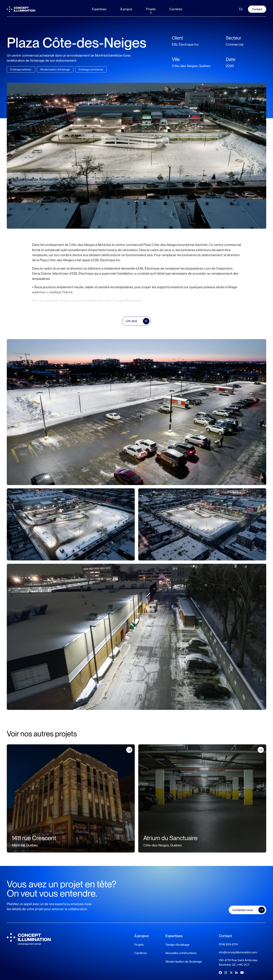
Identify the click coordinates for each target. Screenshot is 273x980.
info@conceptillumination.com (238, 952)
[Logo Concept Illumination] (21, 9)
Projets (151, 9)
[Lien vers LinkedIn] (236, 973)
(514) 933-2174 (228, 944)
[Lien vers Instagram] (226, 973)
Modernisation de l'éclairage (184, 961)
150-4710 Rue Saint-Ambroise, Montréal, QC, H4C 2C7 (238, 962)
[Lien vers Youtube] (242, 973)
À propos (126, 9)
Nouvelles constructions (181, 953)
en (241, 9)
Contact (257, 9)
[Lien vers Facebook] (220, 973)
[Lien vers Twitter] (231, 973)
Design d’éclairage (178, 945)
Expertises (99, 9)
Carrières (176, 9)
